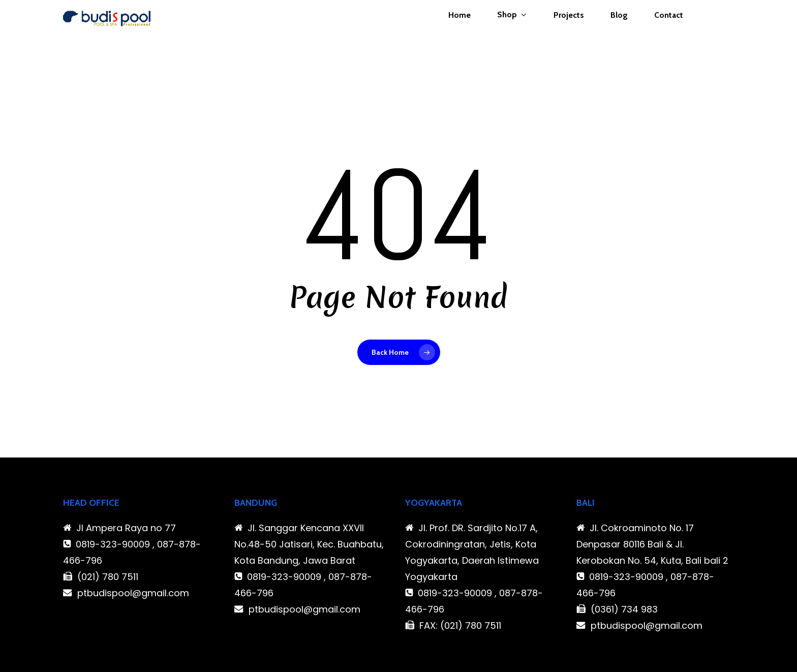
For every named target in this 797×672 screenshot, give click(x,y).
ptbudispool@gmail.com (133, 593)
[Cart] (728, 33)
